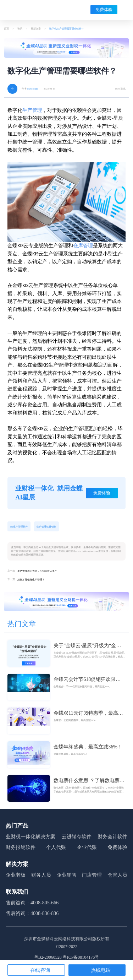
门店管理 (92, 875)
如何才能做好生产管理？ (31, 580)
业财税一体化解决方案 (31, 837)
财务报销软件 (21, 847)
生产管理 (32, 110)
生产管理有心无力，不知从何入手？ (37, 571)
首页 (6, 29)
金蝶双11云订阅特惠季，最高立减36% (88, 714)
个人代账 (56, 847)
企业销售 (67, 875)
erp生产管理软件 (19, 527)
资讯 (20, 29)
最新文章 (36, 29)
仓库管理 (83, 246)
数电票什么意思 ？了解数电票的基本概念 (89, 781)
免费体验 (104, 10)
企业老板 (16, 875)
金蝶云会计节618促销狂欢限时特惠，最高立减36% (87, 680)
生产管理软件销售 (46, 527)
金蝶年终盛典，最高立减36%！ (88, 747)
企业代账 (87, 847)
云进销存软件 (77, 837)
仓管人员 (117, 875)
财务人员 (41, 875)
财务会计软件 (112, 837)
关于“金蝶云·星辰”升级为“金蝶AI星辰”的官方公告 (87, 646)
